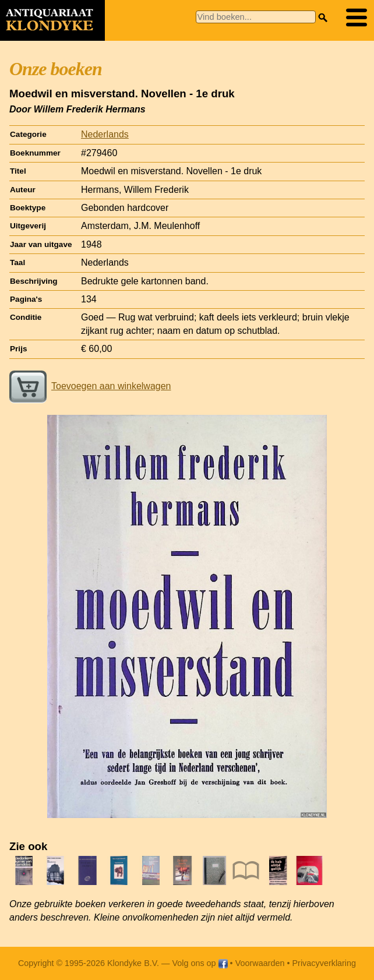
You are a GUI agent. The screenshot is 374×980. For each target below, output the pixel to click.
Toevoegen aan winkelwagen (90, 386)
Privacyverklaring (324, 963)
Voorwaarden (260, 963)
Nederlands (105, 134)
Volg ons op (200, 963)
